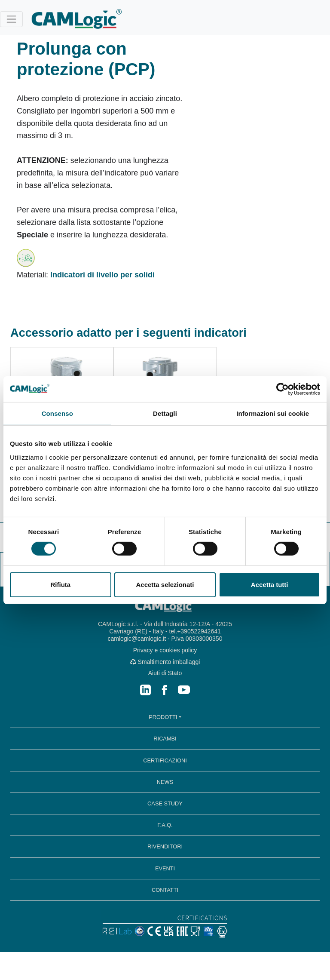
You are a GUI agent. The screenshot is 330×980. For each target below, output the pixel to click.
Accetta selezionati (165, 585)
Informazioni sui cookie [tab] (273, 413)
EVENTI (165, 868)
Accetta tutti (270, 585)
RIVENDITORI (165, 846)
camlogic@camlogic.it (137, 639)
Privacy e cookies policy (165, 650)
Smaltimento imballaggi (165, 662)
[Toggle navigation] (11, 19)
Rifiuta (60, 585)
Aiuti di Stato (165, 673)
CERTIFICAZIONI (165, 760)
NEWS (165, 782)
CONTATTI (165, 890)
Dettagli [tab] (165, 413)
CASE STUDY (165, 803)
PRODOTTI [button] (163, 717)
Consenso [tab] (57, 413)
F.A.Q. (165, 825)
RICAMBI (165, 739)
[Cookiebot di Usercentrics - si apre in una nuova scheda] (283, 389)
